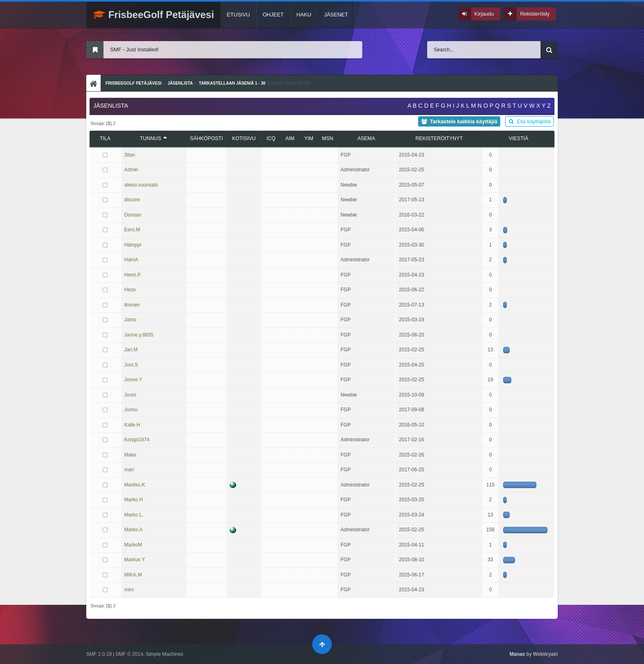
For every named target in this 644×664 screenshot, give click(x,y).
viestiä (519, 138)
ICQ (271, 138)
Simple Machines (164, 654)
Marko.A (134, 530)
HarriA (131, 260)
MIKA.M (133, 575)
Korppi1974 (137, 440)
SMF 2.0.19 (99, 654)
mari (129, 470)
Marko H (134, 500)
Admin (131, 170)
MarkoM (133, 545)
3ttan (130, 155)
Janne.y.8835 (139, 335)
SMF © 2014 (129, 654)
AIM (290, 138)
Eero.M (132, 230)
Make (130, 455)
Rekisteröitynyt (439, 138)
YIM (309, 138)
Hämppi (133, 245)
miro (129, 590)
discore (132, 200)
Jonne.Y (133, 380)
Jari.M (131, 350)
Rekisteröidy (535, 14)
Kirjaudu (484, 14)
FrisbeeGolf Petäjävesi (154, 15)
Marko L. (134, 515)
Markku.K (135, 485)
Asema (366, 138)
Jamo (130, 320)
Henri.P (133, 275)
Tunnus (154, 138)
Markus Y (135, 560)
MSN (328, 138)
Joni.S (131, 365)
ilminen (132, 305)
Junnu (131, 410)
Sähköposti (206, 138)
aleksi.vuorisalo (141, 185)
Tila (105, 138)
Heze (130, 290)
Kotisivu (244, 138)
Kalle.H (132, 425)
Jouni (130, 395)
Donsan (133, 215)
